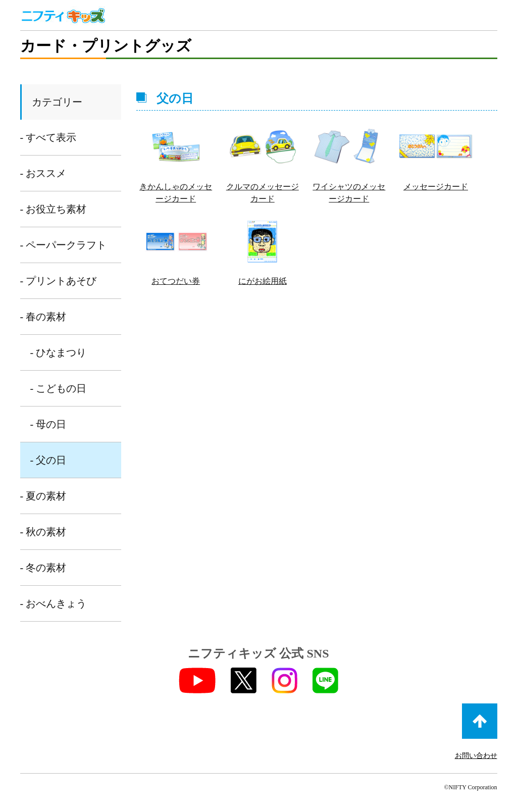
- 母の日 (48, 424)
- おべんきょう (54, 603)
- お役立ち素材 (54, 209)
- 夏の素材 (43, 496)
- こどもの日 (59, 388)
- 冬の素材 (43, 568)
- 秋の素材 (43, 532)
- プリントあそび (59, 281)
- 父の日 (48, 460)
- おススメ (43, 173)
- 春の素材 (43, 317)
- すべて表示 (48, 137)
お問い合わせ (476, 756)
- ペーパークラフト (64, 245)
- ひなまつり (59, 352)
